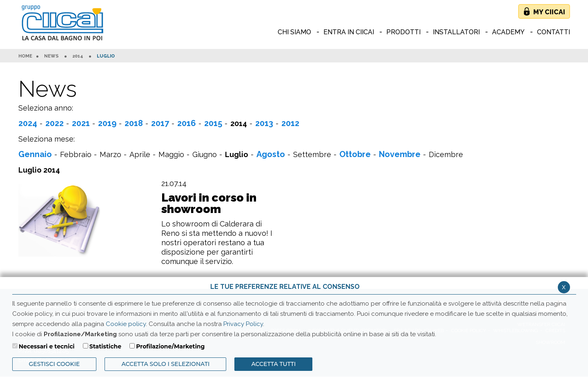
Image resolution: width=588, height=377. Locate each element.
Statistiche (105, 346)
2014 (78, 56)
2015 (213, 123)
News (51, 56)
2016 (187, 123)
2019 (107, 123)
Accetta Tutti (273, 364)
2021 (81, 123)
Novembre (400, 154)
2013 (264, 123)
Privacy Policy (243, 324)
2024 (28, 123)
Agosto (271, 154)
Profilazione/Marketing (170, 346)
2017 (160, 123)
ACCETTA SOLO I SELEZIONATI (165, 364)
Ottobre (355, 154)
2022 (55, 123)
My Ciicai (549, 12)
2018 (134, 123)
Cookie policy (126, 324)
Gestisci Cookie (55, 364)
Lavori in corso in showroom (209, 204)
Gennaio (35, 154)
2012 (290, 123)
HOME (25, 56)
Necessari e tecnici (47, 346)
